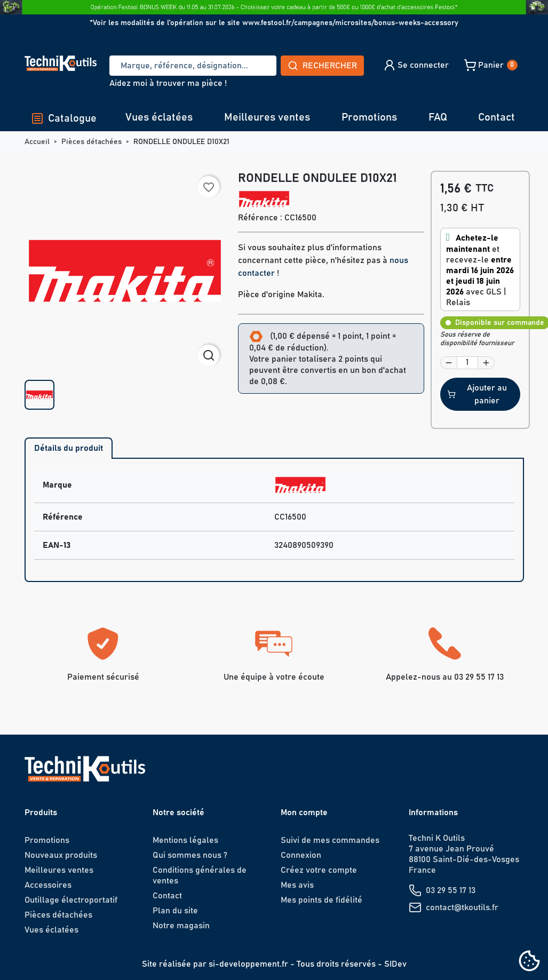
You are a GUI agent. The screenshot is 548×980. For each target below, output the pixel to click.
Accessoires (48, 885)
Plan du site (175, 911)
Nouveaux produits (61, 855)
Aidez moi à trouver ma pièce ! (168, 83)
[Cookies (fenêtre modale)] (529, 962)
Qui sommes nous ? (190, 855)
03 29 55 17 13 (451, 890)
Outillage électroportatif (71, 900)
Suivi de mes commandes (330, 840)
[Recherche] (193, 66)
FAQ (438, 117)
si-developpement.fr (248, 964)
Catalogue (64, 118)
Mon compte (304, 812)
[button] (416, 65)
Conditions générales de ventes (200, 875)
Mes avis (297, 885)
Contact (497, 117)
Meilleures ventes (267, 117)
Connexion (301, 855)
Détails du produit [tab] (69, 448)
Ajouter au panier (477, 394)
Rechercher (322, 66)
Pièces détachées (58, 915)
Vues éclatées (159, 117)
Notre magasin (181, 926)
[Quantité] (467, 363)
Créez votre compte (319, 870)
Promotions (369, 117)
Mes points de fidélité (321, 900)
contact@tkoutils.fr (462, 907)
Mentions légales (185, 840)
